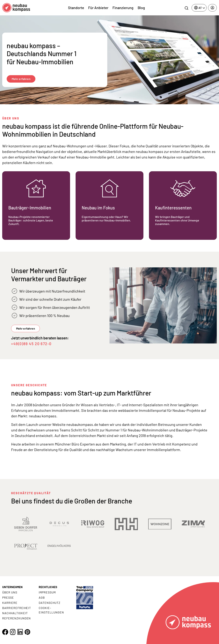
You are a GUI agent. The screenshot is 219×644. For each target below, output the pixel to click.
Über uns (10, 592)
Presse (8, 597)
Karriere (10, 603)
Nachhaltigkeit (15, 613)
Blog (141, 8)
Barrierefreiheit (17, 608)
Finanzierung (123, 8)
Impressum (47, 592)
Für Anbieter (98, 8)
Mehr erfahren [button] (26, 328)
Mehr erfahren (21, 79)
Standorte (76, 8)
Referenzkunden (16, 618)
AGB (42, 597)
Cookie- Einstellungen (51, 610)
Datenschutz (50, 603)
